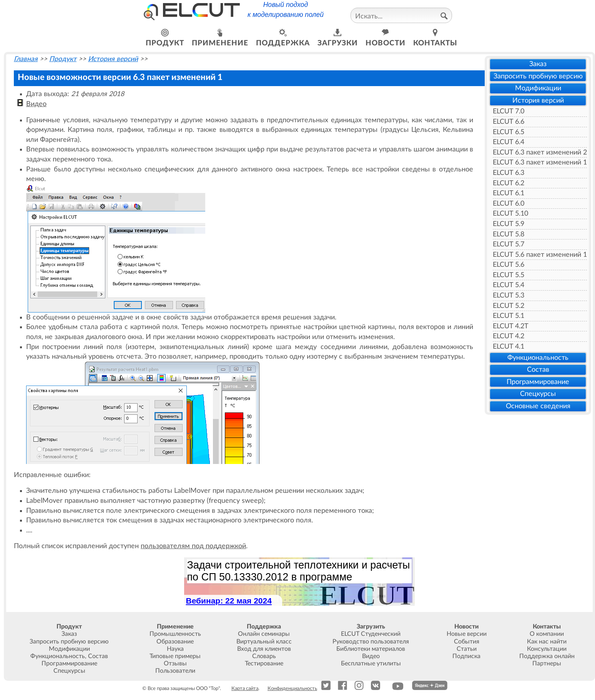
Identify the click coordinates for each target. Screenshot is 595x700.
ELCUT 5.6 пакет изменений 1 (540, 255)
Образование (175, 642)
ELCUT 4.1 (509, 347)
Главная (26, 59)
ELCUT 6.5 (509, 132)
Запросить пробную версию (538, 76)
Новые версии (467, 634)
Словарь (264, 656)
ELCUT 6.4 (509, 142)
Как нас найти (547, 642)
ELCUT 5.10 (510, 214)
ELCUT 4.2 (509, 336)
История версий (538, 101)
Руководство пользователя (371, 642)
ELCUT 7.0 (509, 111)
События (467, 642)
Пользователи (175, 671)
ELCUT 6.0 (509, 204)
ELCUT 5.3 (509, 295)
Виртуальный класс (264, 642)
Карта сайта (245, 688)
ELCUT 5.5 (509, 275)
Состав (538, 370)
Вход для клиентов (264, 649)
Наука (175, 649)
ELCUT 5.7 (509, 244)
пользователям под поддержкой (193, 546)
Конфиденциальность (292, 688)
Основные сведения (538, 406)
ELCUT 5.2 (509, 306)
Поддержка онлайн (547, 656)
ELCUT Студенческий (371, 634)
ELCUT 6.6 (509, 122)
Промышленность (175, 634)
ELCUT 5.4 (509, 285)
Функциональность (538, 358)
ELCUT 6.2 (509, 183)
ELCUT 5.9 (509, 224)
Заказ (538, 64)
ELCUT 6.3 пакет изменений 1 (540, 162)
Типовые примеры (175, 656)
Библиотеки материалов (371, 649)
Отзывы (175, 663)
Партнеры (547, 663)
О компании (547, 634)
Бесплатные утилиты (371, 663)
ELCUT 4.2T (511, 326)
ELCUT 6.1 (509, 193)
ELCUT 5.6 (509, 265)
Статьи (467, 649)
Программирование (538, 382)
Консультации (547, 649)
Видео (36, 104)
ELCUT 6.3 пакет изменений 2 (540, 152)
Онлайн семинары (264, 634)
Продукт (63, 59)
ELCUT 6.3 (509, 173)
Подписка (466, 656)
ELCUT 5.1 (509, 316)
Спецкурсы (538, 394)
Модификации (538, 88)
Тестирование (264, 663)
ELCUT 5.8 (509, 234)
